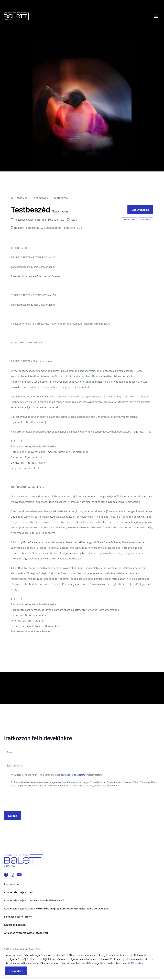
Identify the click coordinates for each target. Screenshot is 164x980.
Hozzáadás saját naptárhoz (28, 219)
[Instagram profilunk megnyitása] (13, 875)
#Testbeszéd (146, 219)
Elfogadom (16, 971)
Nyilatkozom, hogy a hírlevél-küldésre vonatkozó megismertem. (57, 775)
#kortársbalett (129, 219)
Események (41, 198)
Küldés (13, 816)
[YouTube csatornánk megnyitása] (19, 875)
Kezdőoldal (19, 198)
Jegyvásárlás (140, 210)
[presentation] (30, 798)
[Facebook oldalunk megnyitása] (6, 875)
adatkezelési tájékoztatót (74, 775)
